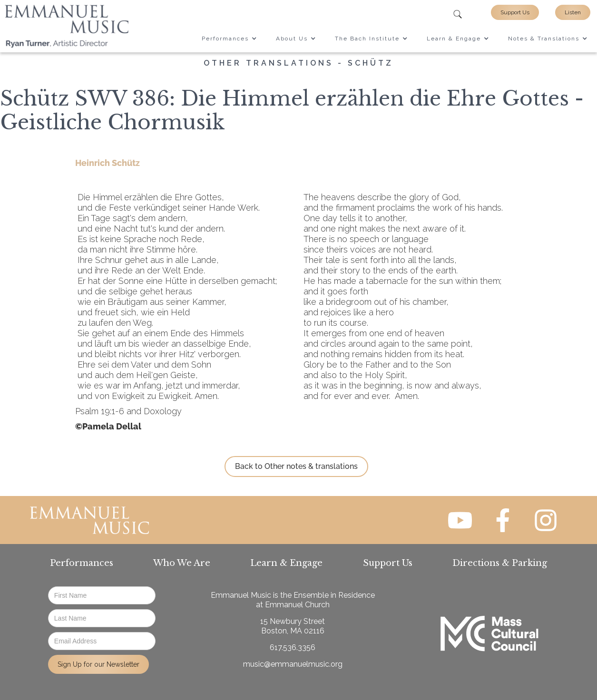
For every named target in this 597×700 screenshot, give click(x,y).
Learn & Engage (286, 563)
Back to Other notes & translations (296, 466)
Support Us (515, 12)
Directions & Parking (500, 563)
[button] (229, 39)
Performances (82, 563)
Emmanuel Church (297, 605)
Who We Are (182, 563)
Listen (573, 12)
